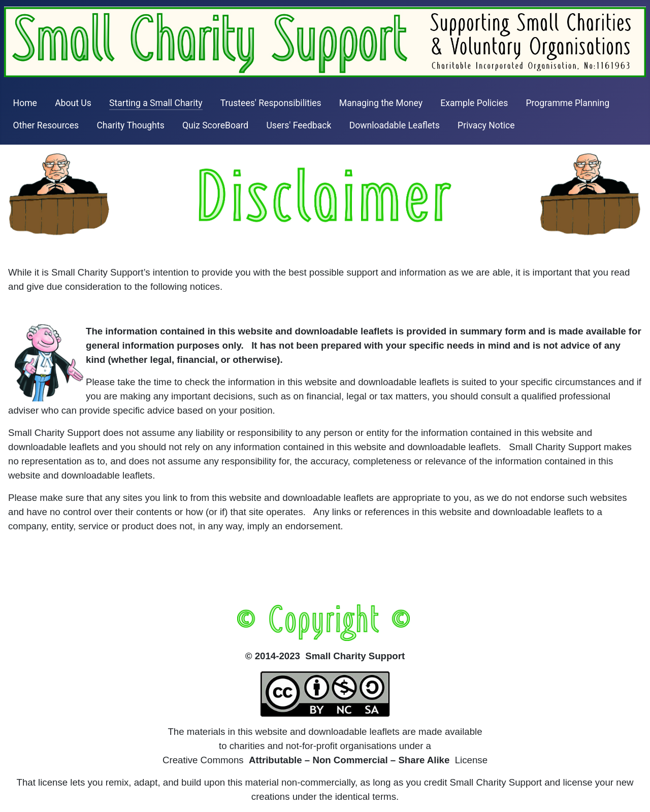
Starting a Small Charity (156, 103)
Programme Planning (567, 103)
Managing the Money (381, 103)
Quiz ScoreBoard (215, 125)
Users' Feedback (299, 125)
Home (25, 103)
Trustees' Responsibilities (271, 103)
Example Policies (474, 103)
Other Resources (46, 125)
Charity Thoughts (130, 125)
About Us (73, 103)
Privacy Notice (486, 125)
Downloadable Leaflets (395, 125)
